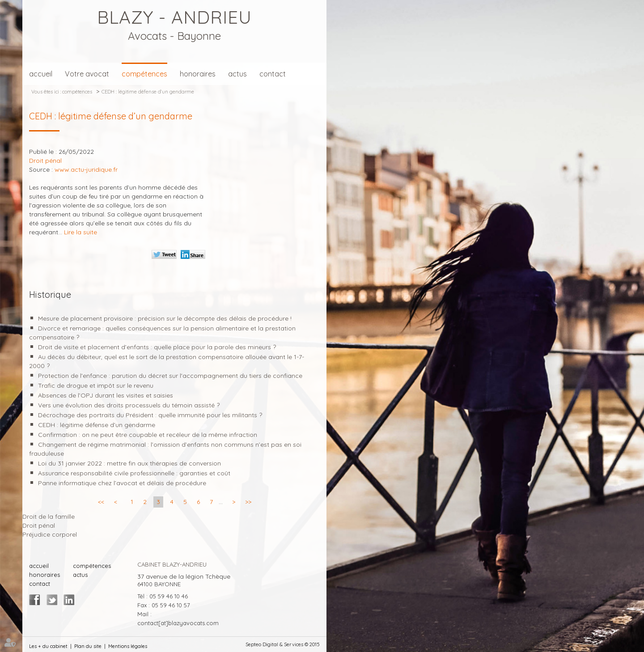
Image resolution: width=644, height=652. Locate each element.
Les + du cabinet (48, 646)
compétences (144, 74)
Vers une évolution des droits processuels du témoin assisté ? (129, 405)
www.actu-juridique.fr (86, 169)
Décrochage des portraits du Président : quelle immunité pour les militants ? (150, 415)
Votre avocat (87, 74)
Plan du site (88, 646)
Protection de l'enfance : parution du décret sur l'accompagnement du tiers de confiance (170, 376)
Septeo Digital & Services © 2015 (283, 644)
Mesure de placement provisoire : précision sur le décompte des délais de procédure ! (165, 318)
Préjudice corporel (50, 534)
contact (273, 74)
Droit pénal (39, 525)
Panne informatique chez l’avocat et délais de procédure (122, 483)
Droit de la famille (49, 517)
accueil (41, 74)
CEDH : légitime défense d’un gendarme (148, 92)
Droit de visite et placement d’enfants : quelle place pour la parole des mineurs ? (157, 347)
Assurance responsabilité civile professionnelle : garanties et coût (134, 473)
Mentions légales (128, 646)
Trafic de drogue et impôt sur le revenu (96, 385)
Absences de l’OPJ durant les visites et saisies (106, 395)
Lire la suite (80, 232)
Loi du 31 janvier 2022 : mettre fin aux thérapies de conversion (129, 463)
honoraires (198, 74)
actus (237, 74)
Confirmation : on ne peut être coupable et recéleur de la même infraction (148, 435)
